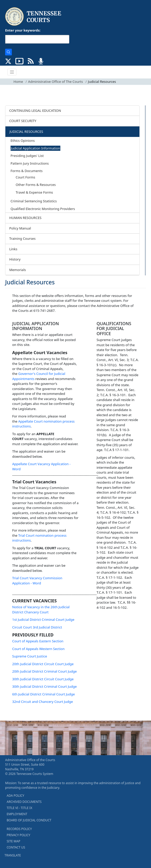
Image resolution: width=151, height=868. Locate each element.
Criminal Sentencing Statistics (34, 201)
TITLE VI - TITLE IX (19, 808)
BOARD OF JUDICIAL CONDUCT (29, 820)
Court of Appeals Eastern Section (38, 641)
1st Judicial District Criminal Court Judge (43, 620)
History (15, 259)
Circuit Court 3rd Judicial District (37, 627)
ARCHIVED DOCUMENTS (24, 802)
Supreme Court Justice (30, 656)
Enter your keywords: (23, 30)
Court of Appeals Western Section (39, 649)
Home (18, 82)
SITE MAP (13, 841)
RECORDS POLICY (19, 829)
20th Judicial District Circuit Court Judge (43, 664)
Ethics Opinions (23, 141)
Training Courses (22, 238)
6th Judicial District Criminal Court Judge (44, 694)
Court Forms (25, 177)
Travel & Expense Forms (34, 192)
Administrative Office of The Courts (55, 82)
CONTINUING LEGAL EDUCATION (35, 111)
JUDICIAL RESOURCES (26, 132)
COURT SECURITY (23, 121)
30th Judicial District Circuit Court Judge (43, 679)
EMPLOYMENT (17, 814)
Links (13, 249)
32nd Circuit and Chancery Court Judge (43, 702)
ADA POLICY (15, 796)
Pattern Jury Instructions (30, 163)
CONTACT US (16, 847)
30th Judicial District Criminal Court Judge (45, 686)
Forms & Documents (27, 171)
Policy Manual (20, 228)
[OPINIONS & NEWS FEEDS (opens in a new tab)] (31, 61)
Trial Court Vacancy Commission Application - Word (37, 581)
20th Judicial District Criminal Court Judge (45, 671)
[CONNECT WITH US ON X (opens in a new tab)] (8, 61)
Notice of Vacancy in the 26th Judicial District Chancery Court (41, 610)
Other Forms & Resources (36, 185)
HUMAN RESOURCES (25, 218)
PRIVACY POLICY (18, 835)
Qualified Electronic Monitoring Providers (43, 209)
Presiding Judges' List (27, 156)
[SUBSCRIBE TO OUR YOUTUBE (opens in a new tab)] (20, 61)
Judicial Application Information (35, 148)
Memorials (18, 270)
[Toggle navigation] (12, 72)
